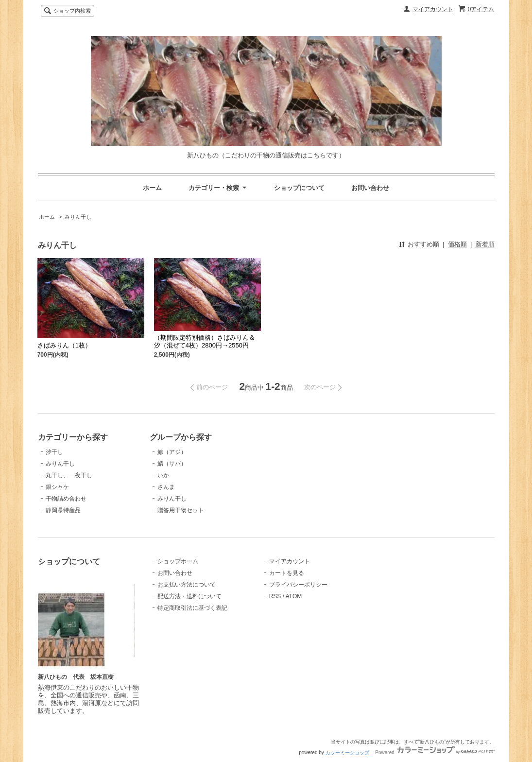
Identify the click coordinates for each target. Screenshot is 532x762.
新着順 (485, 244)
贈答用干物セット (181, 510)
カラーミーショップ (347, 753)
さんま (166, 487)
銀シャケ (57, 487)
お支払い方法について (187, 585)
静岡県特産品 (63, 510)
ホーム (152, 188)
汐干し (54, 452)
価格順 (457, 244)
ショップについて (299, 188)
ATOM (294, 596)
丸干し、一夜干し (69, 475)
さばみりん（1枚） (64, 345)
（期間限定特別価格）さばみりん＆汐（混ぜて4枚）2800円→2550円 (205, 341)
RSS (275, 596)
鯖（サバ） (172, 464)
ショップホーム (178, 561)
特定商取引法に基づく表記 (192, 608)
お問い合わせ (370, 188)
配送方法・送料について (189, 596)
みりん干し (78, 217)
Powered (435, 753)
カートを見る (287, 573)
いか (163, 475)
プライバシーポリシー (298, 585)
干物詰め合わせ (66, 499)
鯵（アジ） (172, 452)
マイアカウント (433, 9)
